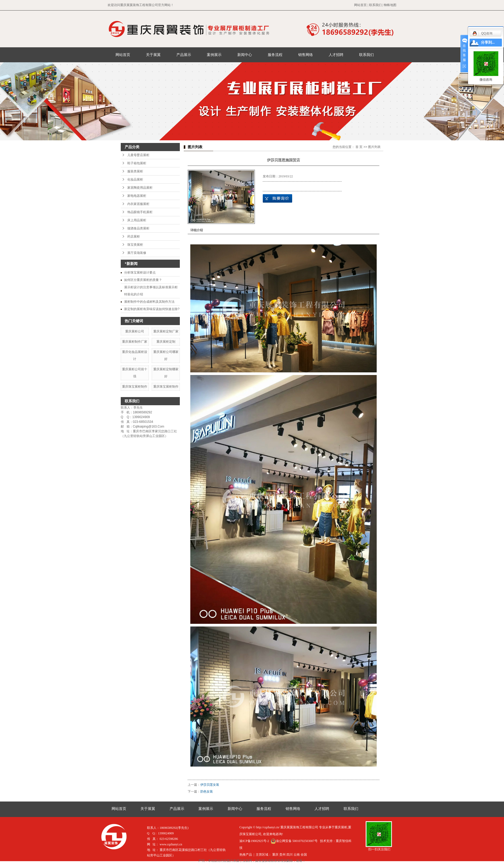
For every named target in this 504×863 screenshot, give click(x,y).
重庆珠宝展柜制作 (135, 387)
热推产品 (246, 855)
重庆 (275, 855)
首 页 (359, 147)
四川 (290, 855)
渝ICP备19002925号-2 (254, 841)
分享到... (488, 42)
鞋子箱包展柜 (137, 163)
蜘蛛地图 (390, 5)
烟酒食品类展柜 (138, 228)
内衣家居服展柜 (138, 204)
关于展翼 (153, 55)
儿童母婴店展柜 (138, 155)
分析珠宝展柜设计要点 (140, 273)
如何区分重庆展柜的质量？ (143, 280)
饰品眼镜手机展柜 (140, 212)
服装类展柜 (135, 171)
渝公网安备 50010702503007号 (294, 841)
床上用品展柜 (137, 220)
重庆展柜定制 (166, 342)
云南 (297, 855)
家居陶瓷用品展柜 (140, 188)
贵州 (282, 855)
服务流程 (275, 55)
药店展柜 (134, 237)
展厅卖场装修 (137, 253)
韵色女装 (207, 792)
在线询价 (277, 198)
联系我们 (375, 5)
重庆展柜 (341, 827)
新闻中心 (245, 55)
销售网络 (306, 55)
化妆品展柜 (135, 179)
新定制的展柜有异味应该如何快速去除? (152, 309)
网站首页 (360, 5)
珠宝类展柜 (135, 245)
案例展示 (214, 55)
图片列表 (374, 147)
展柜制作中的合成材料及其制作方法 (149, 302)
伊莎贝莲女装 (210, 785)
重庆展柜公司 (135, 331)
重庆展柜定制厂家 (166, 331)
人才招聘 (336, 55)
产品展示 (184, 55)
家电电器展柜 (137, 196)
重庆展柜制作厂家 (135, 342)
